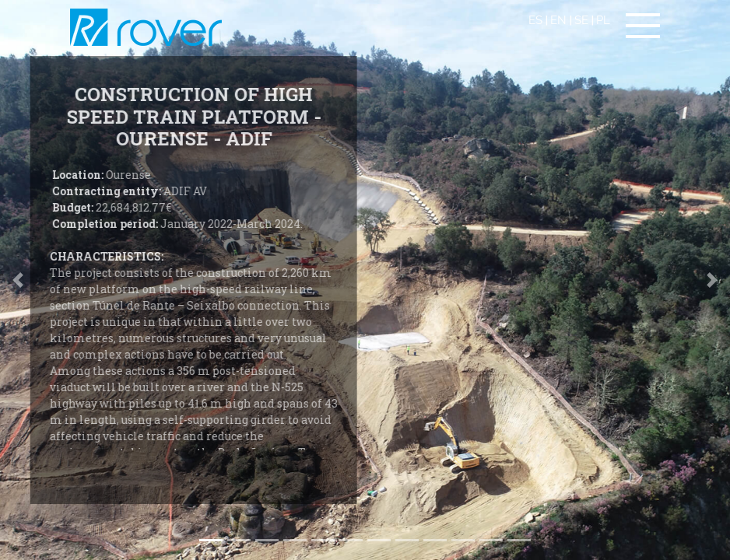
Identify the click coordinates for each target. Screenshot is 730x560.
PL (603, 20)
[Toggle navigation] (643, 26)
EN (558, 20)
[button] (712, 280)
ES (535, 20)
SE (581, 20)
